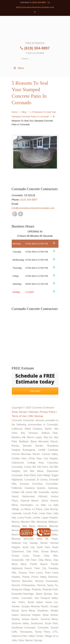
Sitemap (33, 412)
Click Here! (35, 391)
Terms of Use (19, 416)
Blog (24, 112)
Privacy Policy (48, 412)
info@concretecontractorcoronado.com (35, 7)
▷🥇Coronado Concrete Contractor (35, 28)
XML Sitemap (36, 416)
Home (15, 112)
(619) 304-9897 (39, 2)
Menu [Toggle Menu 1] (19, 68)
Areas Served (19, 412)
